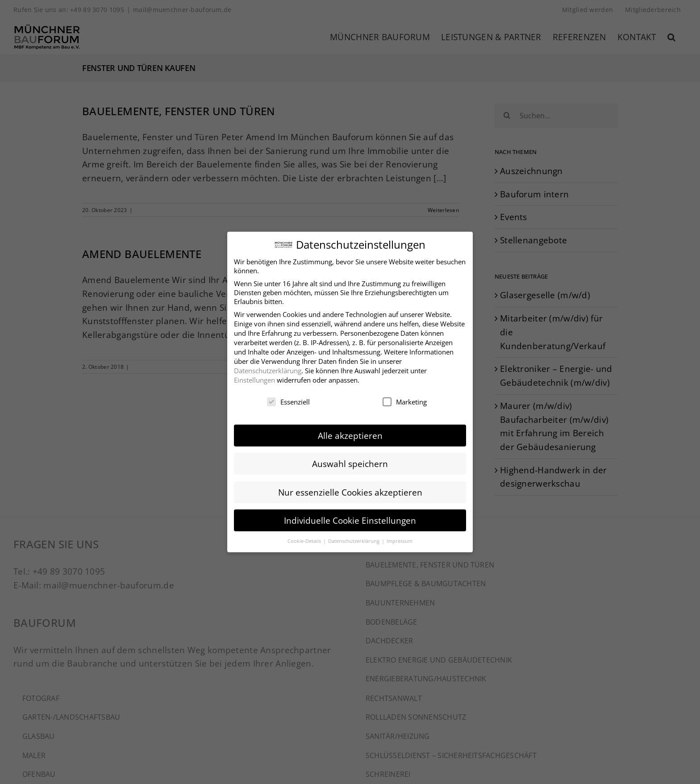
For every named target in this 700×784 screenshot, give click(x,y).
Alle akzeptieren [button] (350, 434)
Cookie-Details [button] (305, 540)
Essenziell (288, 400)
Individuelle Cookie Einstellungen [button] (350, 519)
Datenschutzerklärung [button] (354, 540)
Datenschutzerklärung (268, 369)
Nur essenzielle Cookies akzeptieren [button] (350, 491)
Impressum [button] (400, 540)
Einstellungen (254, 379)
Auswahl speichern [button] (350, 463)
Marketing (405, 400)
